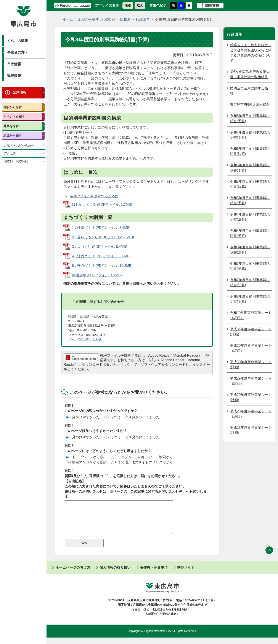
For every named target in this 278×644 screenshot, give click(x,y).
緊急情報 (19, 93)
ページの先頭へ (269, 557)
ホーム (68, 19)
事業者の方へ (18, 52)
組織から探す (13, 136)
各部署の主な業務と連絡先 (162, 620)
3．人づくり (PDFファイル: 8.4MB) (100, 247)
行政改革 (143, 19)
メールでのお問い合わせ (85, 339)
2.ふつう (113, 417)
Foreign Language (75, 6)
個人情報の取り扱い (115, 574)
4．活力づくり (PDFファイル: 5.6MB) (101, 256)
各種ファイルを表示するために (94, 196)
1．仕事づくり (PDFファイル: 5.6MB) (101, 228)
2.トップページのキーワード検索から (142, 457)
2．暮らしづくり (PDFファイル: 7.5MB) (103, 237)
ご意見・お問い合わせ (19, 146)
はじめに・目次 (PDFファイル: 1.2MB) (102, 205)
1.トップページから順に (86, 457)
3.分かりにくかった (142, 417)
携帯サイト (186, 574)
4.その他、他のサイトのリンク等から (142, 462)
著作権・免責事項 (154, 574)
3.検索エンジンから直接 (86, 462)
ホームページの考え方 (73, 574)
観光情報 (14, 76)
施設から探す (13, 107)
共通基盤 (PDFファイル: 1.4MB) (97, 275)
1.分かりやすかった (83, 417)
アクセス (10, 153)
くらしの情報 (18, 41)
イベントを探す (14, 117)
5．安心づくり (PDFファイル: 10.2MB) (102, 266)
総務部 (110, 19)
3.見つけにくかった (142, 437)
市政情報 (14, 64)
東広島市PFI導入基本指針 (250, 105)
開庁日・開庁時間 (16, 161)
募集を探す (11, 126)
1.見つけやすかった (83, 437)
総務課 (125, 19)
